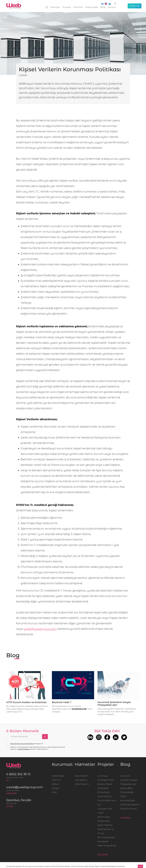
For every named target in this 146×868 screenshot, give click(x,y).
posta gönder (12, 793)
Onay (140, 866)
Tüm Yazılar (125, 817)
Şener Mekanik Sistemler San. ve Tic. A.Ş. (106, 829)
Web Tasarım (81, 776)
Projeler (67, 7)
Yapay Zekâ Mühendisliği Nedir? (127, 792)
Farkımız (78, 7)
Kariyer (55, 788)
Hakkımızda (92, 7)
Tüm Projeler (103, 854)
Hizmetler (55, 7)
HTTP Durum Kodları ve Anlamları (27, 702)
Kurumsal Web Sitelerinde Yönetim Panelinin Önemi (130, 805)
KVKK (54, 792)
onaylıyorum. (25, 744)
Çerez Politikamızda (108, 866)
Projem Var (135, 6)
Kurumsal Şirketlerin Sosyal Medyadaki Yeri (114, 704)
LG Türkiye (103, 776)
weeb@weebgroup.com (40, 629)
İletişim (112, 7)
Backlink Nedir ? (62, 702)
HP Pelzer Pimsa (106, 780)
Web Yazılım (81, 780)
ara (8, 780)
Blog (103, 7)
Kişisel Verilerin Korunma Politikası (22, 744)
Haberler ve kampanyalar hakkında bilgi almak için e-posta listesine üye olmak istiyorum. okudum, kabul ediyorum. (36, 748)
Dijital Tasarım (82, 784)
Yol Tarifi (10, 806)
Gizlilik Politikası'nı (24, 749)
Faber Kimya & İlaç (107, 846)
